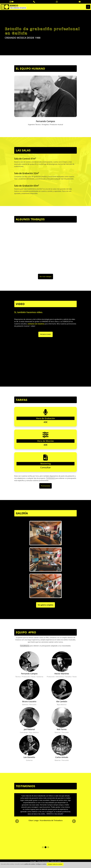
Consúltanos (25, 646)
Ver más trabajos (45, 277)
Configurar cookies (41, 864)
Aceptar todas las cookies (55, 864)
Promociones (45, 486)
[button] (43, 847)
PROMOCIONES (45, 334)
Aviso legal (33, 861)
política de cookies (30, 864)
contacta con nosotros (36, 324)
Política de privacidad (43, 861)
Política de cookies (56, 861)
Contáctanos (51, 478)
